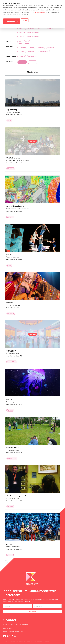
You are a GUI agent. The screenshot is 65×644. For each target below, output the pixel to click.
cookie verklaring (40, 12)
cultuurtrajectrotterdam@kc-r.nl (13, 631)
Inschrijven (32, 612)
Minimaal (25, 20)
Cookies (47, 641)
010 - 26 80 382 (8, 629)
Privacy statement (38, 641)
